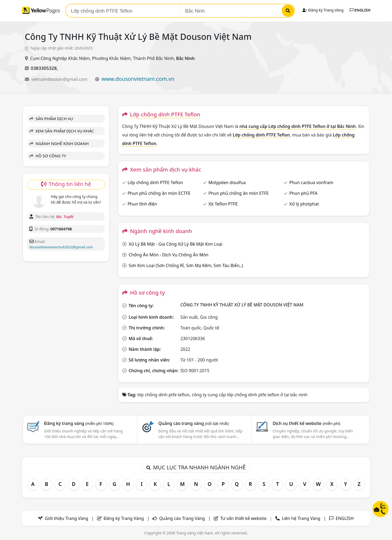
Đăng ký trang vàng (79, 423)
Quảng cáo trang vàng (193, 423)
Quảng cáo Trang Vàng (182, 518)
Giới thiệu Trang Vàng (67, 518)
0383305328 (44, 68)
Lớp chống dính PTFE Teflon (155, 182)
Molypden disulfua (227, 182)
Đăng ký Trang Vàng (323, 10)
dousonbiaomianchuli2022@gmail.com (61, 247)
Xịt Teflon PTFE (223, 204)
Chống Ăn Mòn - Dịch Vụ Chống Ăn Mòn (169, 255)
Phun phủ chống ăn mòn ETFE (239, 193)
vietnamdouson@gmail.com (60, 79)
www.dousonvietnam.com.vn (138, 79)
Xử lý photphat (304, 204)
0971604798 (61, 229)
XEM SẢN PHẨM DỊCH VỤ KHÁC (62, 131)
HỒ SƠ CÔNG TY (48, 156)
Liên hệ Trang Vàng (301, 518)
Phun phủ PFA (303, 193)
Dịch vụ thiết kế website (307, 423)
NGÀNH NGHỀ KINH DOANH (59, 143)
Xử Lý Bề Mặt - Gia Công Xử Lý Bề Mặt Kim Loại (176, 244)
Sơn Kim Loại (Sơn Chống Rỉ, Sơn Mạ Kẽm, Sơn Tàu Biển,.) (186, 265)
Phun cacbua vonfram (311, 182)
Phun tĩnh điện (142, 204)
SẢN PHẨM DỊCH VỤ (51, 119)
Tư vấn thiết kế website (244, 518)
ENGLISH (360, 10)
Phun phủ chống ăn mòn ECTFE (159, 193)
